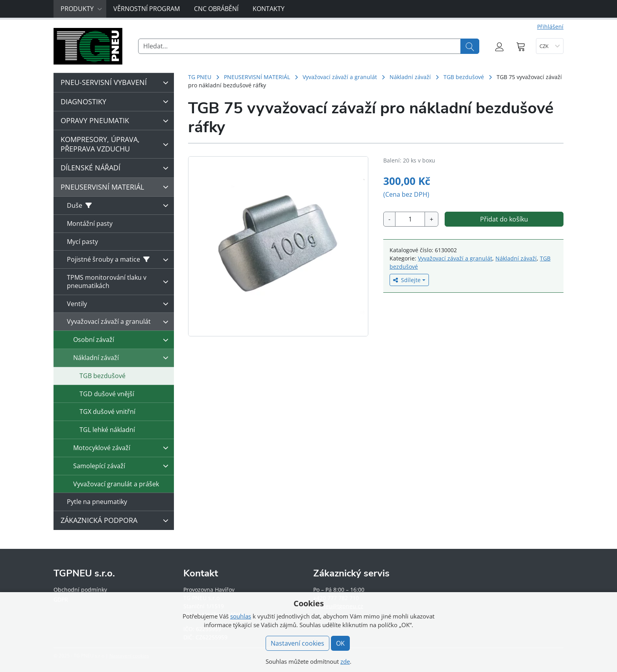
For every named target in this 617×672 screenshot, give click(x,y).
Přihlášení (550, 27)
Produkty (81, 9)
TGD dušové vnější (107, 394)
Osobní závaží (123, 340)
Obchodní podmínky (80, 590)
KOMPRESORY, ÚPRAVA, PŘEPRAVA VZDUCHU (116, 144)
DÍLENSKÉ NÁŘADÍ (116, 168)
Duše (120, 205)
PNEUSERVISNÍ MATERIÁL (257, 77)
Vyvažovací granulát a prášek (116, 484)
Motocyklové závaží (123, 448)
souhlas (241, 616)
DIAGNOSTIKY (116, 102)
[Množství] (410, 219)
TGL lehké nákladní (107, 430)
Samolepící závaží (123, 466)
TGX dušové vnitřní (107, 412)
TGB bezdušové (464, 77)
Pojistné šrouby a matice (120, 260)
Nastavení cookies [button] (297, 643)
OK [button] (340, 643)
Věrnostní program (147, 9)
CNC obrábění (216, 9)
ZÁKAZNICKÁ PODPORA (116, 521)
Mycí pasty (82, 242)
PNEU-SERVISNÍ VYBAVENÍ (116, 83)
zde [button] (345, 661)
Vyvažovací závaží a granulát (340, 77)
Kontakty (269, 9)
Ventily (120, 304)
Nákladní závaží (410, 77)
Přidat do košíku (504, 219)
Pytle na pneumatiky (97, 502)
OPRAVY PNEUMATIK (116, 121)
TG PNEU (200, 77)
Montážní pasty (90, 223)
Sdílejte (407, 280)
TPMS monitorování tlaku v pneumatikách (120, 282)
